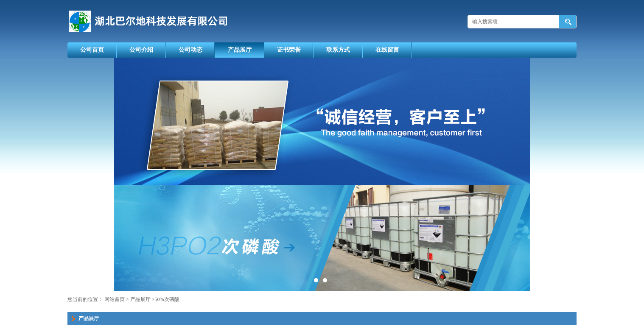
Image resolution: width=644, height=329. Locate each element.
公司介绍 (141, 50)
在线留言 (387, 50)
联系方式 (338, 50)
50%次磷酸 (167, 299)
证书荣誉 (289, 50)
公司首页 (92, 50)
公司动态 (190, 50)
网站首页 (115, 299)
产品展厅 (240, 50)
